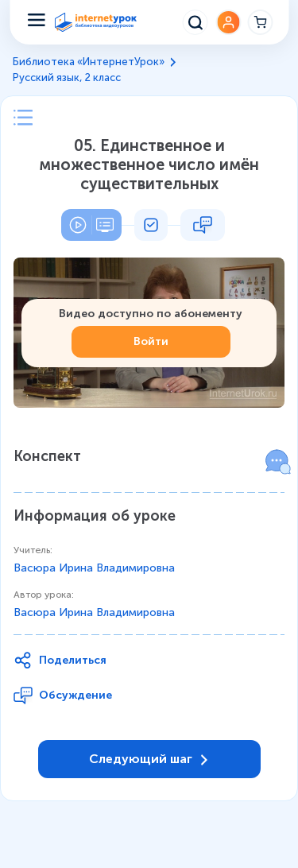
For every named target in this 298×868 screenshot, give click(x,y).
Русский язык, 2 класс (67, 77)
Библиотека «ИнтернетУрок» (89, 62)
